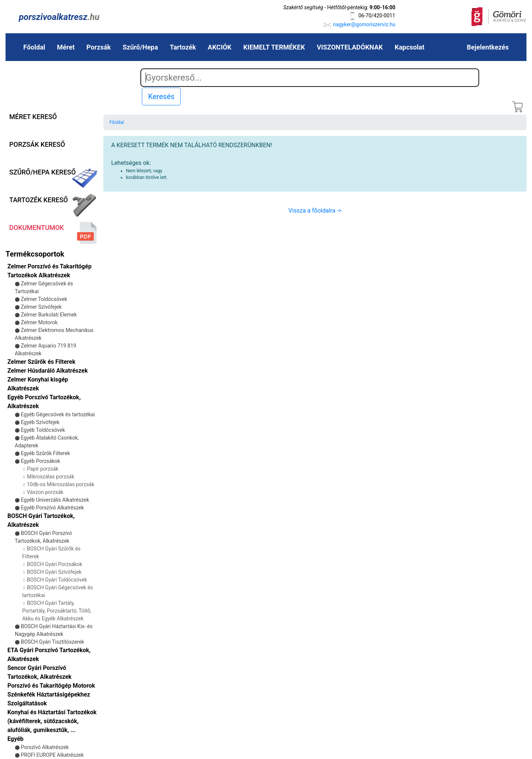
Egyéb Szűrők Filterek (45, 453)
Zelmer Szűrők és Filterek (41, 362)
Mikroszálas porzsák (51, 477)
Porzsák (99, 47)
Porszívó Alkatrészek (45, 747)
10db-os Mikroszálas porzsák (61, 484)
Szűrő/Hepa (140, 47)
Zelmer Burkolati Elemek (49, 315)
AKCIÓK (219, 47)
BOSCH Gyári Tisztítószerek (52, 642)
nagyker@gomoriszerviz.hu (364, 24)
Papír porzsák (43, 469)
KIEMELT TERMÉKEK (274, 47)
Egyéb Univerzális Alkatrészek (55, 500)
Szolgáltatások (27, 703)
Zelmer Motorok (39, 322)
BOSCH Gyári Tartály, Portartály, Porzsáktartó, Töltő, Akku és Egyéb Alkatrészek (57, 611)
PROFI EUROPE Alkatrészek (52, 755)
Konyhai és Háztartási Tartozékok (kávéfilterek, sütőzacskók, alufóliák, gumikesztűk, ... (52, 721)
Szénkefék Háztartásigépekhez (49, 694)
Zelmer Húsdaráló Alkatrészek (48, 371)
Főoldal (34, 47)
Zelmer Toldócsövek (44, 299)
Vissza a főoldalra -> (315, 211)
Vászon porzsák (45, 492)
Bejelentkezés (488, 47)
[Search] (310, 78)
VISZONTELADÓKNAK (350, 47)
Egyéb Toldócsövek (43, 430)
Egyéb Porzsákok (40, 461)
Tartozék (183, 47)
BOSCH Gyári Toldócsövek (57, 580)
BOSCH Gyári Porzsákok (55, 564)
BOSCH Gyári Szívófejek (54, 572)
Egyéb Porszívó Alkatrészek (52, 508)
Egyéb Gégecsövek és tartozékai (58, 414)
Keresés (161, 96)
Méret (66, 47)
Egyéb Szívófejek (40, 422)
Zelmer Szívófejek (41, 307)
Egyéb (16, 739)
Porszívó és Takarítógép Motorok (51, 686)
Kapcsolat (409, 47)
